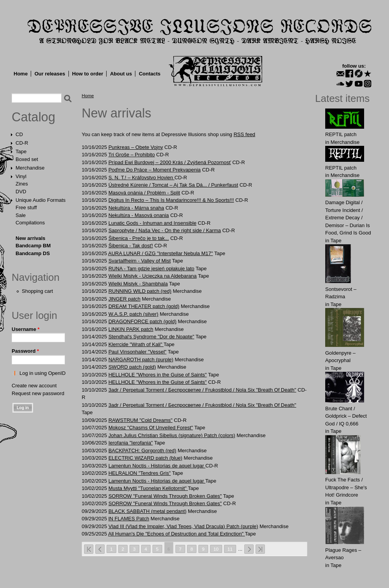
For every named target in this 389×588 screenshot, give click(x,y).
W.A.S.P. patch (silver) (133, 314)
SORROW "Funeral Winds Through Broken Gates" (165, 496)
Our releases (50, 74)
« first (89, 549)
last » (260, 549)
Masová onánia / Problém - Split (144, 193)
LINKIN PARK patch (131, 329)
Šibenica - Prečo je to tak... (139, 238)
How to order (88, 74)
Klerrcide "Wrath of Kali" (136, 344)
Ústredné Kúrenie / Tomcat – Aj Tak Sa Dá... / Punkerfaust (173, 185)
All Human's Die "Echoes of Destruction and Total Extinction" (177, 534)
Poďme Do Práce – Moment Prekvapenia (155, 170)
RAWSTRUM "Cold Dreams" (141, 420)
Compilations (30, 223)
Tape (21, 151)
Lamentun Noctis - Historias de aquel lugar (157, 466)
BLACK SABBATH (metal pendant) (148, 511)
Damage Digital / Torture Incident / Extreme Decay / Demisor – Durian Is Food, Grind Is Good (348, 218)
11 (230, 549)
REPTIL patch (341, 134)
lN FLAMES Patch (129, 519)
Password (25, 351)
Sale (21, 215)
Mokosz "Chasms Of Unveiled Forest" (151, 428)
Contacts (150, 74)
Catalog (33, 117)
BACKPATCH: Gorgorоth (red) (142, 451)
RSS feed (244, 134)
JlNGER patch (124, 299)
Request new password (38, 393)
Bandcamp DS (33, 253)
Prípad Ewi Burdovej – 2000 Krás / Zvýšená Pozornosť (170, 162)
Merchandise (30, 168)
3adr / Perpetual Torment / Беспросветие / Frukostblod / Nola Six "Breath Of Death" (202, 390)
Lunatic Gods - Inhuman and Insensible (152, 223)
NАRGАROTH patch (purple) (141, 360)
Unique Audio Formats (41, 200)
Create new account (34, 386)
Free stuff (26, 207)
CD (19, 134)
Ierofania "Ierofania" (131, 443)
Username (26, 329)
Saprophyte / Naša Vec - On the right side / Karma (165, 230)
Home (21, 74)
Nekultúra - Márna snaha (136, 208)
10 (216, 549)
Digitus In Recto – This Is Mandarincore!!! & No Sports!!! (171, 200)
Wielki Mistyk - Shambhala (138, 284)
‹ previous (100, 549)
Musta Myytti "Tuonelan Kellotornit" (148, 488)
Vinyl (21, 176)
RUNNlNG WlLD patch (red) (140, 291)
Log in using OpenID (43, 373)
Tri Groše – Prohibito (131, 155)
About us (121, 74)
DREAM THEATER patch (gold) (144, 306)
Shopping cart (37, 291)
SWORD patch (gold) (132, 367)
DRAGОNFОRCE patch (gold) (143, 321)
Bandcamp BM (33, 246)
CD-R (22, 143)
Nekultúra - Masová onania (139, 215)
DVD (21, 192)
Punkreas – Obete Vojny (136, 147)
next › (249, 549)
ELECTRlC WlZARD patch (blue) (145, 458)
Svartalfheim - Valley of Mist (140, 261)
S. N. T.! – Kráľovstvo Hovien (142, 178)
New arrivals (31, 238)
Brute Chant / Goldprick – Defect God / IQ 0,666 (346, 416)
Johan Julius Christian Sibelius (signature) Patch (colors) (172, 435)
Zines (22, 184)
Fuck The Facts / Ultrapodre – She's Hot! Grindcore (346, 487)
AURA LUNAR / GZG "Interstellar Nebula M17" (160, 253)
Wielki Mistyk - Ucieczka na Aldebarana (153, 276)
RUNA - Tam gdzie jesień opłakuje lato (152, 269)
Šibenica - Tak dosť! (131, 246)
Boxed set (27, 159)
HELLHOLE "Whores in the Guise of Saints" (158, 375)
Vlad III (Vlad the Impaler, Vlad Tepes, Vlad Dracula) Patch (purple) (183, 526)
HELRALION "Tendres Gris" (140, 473)
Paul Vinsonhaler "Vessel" (138, 352)
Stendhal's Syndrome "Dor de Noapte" (152, 337)
